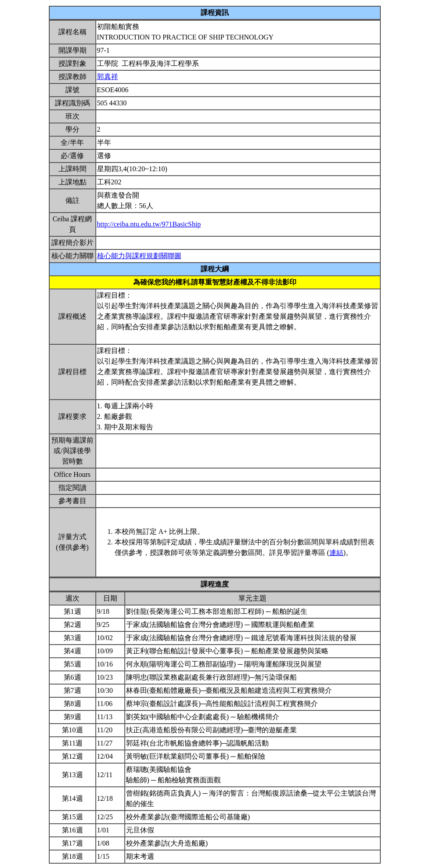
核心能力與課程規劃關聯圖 (139, 256)
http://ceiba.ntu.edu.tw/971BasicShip (149, 224)
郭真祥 (108, 77)
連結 (336, 553)
